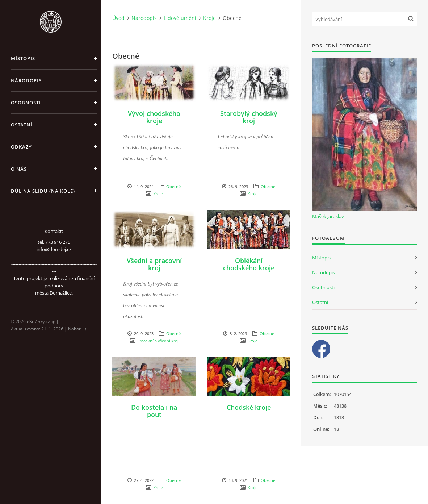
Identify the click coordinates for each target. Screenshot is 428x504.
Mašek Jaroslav (328, 216)
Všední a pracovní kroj (154, 264)
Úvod (118, 18)
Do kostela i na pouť (154, 411)
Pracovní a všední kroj (158, 341)
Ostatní (22, 125)
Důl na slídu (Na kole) (43, 191)
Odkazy (21, 147)
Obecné (173, 186)
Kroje (209, 18)
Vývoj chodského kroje (154, 117)
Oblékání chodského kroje (249, 264)
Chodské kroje (249, 407)
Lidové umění (180, 18)
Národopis (26, 80)
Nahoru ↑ (77, 329)
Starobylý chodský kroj (249, 117)
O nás (19, 169)
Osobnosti (26, 103)
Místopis (23, 58)
